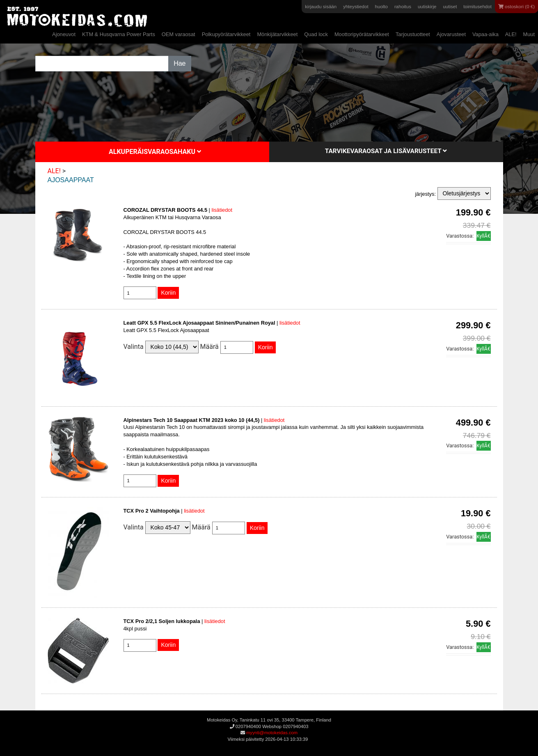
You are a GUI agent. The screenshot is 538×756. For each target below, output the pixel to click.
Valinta (134, 347)
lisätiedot (222, 210)
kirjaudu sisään (321, 7)
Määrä (209, 347)
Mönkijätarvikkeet (277, 34)
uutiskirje (427, 7)
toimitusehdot (477, 7)
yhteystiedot (356, 7)
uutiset (450, 7)
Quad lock (316, 34)
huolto (381, 7)
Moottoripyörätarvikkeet (362, 34)
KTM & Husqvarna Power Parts (119, 34)
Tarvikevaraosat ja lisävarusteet (386, 151)
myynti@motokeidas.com (272, 733)
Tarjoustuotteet (413, 34)
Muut (529, 34)
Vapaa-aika (485, 34)
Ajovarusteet (451, 34)
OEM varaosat (179, 34)
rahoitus (403, 7)
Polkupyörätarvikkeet (226, 34)
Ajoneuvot (64, 34)
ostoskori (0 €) (516, 7)
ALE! (511, 34)
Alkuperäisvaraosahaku (155, 152)
